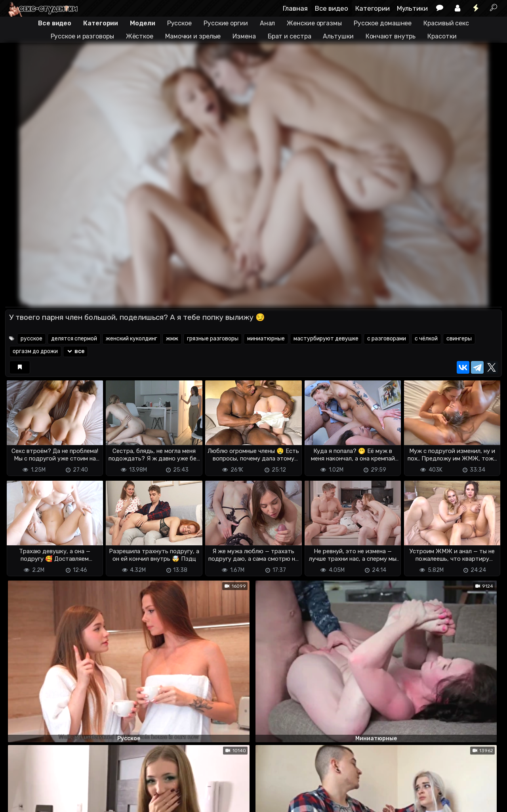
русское (31, 339)
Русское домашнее (383, 23)
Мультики (412, 8)
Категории (373, 8)
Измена (244, 36)
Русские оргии (226, 23)
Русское (179, 23)
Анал (268, 23)
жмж (172, 339)
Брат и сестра (290, 36)
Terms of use (46, 792)
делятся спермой (74, 339)
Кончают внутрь (391, 36)
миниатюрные (266, 339)
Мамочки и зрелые (193, 36)
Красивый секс (446, 23)
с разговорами (387, 339)
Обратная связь (88, 792)
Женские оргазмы (314, 23)
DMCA (18, 792)
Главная (295, 8)
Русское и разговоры (82, 36)
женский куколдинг (132, 339)
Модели (142, 23)
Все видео (332, 8)
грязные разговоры (213, 339)
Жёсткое (140, 36)
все (75, 351)
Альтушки (338, 36)
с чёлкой (426, 339)
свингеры (459, 339)
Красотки (442, 36)
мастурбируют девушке (326, 339)
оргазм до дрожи (35, 351)
